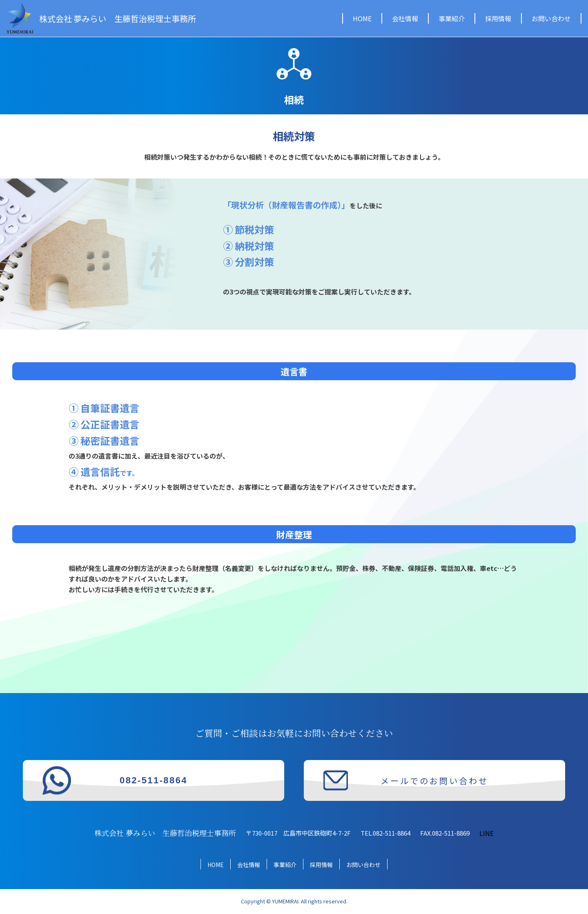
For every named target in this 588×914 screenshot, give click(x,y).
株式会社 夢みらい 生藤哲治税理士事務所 (118, 19)
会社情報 (405, 18)
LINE (487, 833)
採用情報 (498, 18)
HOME (362, 18)
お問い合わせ (551, 18)
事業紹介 (452, 18)
